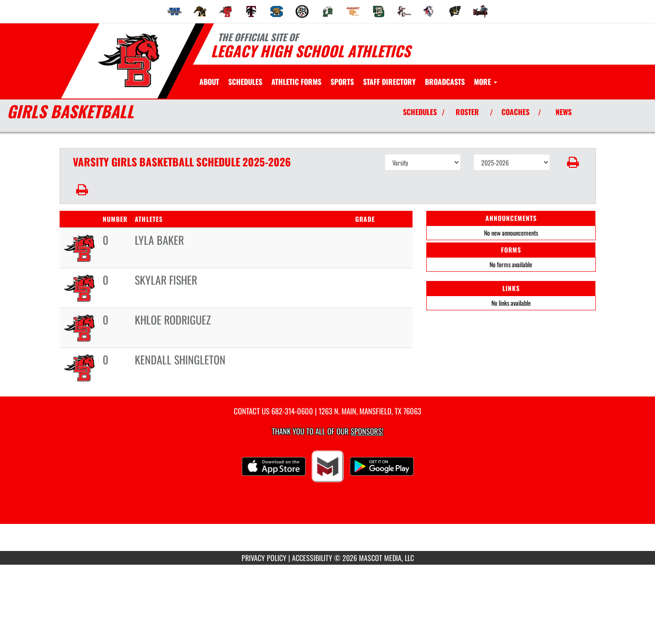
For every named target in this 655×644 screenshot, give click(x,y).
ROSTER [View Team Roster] (467, 112)
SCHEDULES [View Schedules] (420, 112)
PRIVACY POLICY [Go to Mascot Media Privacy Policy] (264, 558)
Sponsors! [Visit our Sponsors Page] (367, 431)
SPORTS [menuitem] (342, 82)
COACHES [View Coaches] (515, 112)
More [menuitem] (486, 82)
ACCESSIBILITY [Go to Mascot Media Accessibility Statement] (312, 558)
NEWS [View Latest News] (564, 112)
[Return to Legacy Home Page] (129, 60)
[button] (573, 162)
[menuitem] (175, 11)
